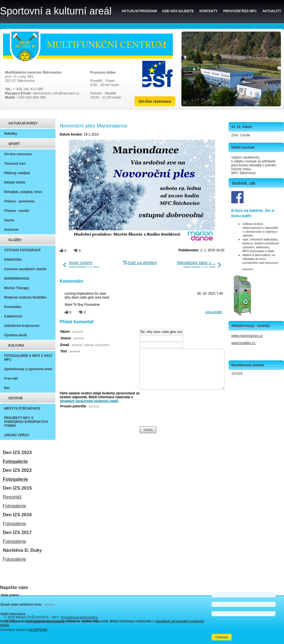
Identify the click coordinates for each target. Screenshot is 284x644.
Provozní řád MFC (240, 11)
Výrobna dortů (16, 335)
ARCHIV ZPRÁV (17, 435)
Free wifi (11, 379)
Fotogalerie (15, 461)
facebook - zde (244, 183)
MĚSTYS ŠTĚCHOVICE (22, 409)
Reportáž (12, 497)
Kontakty (209, 11)
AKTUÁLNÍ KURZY (23, 123)
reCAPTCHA (38, 630)
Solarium (11, 230)
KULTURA (16, 345)
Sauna (9, 220)
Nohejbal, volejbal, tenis (23, 192)
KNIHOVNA (13, 260)
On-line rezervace (155, 101)
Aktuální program (139, 11)
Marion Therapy (17, 288)
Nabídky (11, 134)
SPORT (14, 144)
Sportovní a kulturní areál (56, 11)
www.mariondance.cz (247, 336)
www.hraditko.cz (243, 343)
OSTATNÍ (15, 398)
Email (85, 345)
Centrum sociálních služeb (25, 269)
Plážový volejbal (17, 173)
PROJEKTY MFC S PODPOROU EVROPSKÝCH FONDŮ (26, 422)
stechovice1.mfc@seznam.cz (56, 93)
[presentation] (182, 415)
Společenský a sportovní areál (28, 369)
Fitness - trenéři (17, 211)
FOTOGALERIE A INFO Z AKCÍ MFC (28, 358)
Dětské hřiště (15, 182)
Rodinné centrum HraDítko (25, 297)
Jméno (72, 338)
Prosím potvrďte (80, 406)
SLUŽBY (15, 240)
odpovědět (214, 312)
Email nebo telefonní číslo (28, 605)
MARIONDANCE (17, 279)
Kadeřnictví (13, 316)
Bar (7, 388)
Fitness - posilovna (19, 201)
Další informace (13, 614)
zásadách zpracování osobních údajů (89, 401)
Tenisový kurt (15, 164)
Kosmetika (13, 307)
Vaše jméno (10, 595)
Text (70, 351)
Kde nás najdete (178, 11)
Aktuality (272, 11)
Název (72, 332)
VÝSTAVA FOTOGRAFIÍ (22, 250)
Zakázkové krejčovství (22, 326)
